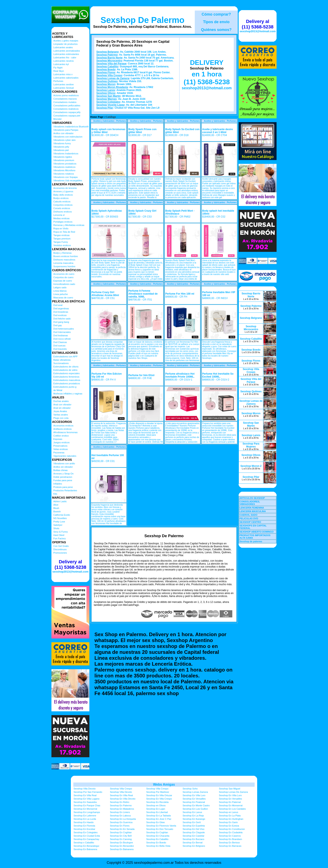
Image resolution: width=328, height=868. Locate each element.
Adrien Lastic (60, 501)
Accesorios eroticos (63, 426)
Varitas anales (61, 415)
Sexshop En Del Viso (193, 829)
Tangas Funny (61, 242)
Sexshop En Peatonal (194, 802)
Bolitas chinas (60, 470)
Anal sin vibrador (62, 408)
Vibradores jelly (61, 147)
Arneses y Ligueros (63, 191)
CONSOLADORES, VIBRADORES (250, 503)
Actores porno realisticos (66, 95)
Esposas (58, 439)
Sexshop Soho (190, 789)
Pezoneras (59, 453)
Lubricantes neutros (64, 61)
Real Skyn (59, 71)
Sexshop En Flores (120, 826)
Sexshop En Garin (228, 822)
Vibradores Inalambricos (66, 154)
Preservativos (60, 446)
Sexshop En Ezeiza (229, 826)
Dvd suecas (59, 346)
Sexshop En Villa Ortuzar (159, 795)
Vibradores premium (64, 160)
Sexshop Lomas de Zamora (113, 78)
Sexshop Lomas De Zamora (233, 792)
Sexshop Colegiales (108, 102)
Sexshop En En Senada (122, 829)
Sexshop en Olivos (156, 805)
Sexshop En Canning (121, 839)
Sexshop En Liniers (120, 812)
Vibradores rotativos (64, 174)
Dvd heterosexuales (64, 329)
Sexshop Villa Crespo (109, 75)
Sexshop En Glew (155, 822)
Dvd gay (58, 325)
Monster (58, 119)
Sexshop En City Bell (121, 836)
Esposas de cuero (63, 281)
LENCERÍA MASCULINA (253, 511)
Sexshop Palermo (107, 55)
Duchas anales (61, 401)
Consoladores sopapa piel (67, 116)
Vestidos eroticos (62, 245)
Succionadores (61, 363)
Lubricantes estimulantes (66, 54)
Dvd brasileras (61, 312)
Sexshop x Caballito (84, 843)
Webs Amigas (164, 785)
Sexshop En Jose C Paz (159, 819)
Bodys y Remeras (63, 253)
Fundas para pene (63, 480)
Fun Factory (60, 538)
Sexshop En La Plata (230, 816)
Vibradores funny (62, 143)
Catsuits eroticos (62, 202)
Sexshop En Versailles (194, 799)
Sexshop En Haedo (84, 822)
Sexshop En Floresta (84, 826)
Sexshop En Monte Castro (196, 805)
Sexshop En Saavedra (85, 802)
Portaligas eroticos (63, 222)
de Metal (58, 390)
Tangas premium (62, 239)
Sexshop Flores (106, 72)
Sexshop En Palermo (121, 805)
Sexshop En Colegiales (86, 832)
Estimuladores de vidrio (65, 370)
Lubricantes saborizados (66, 78)
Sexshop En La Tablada (159, 816)
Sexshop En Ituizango (194, 819)
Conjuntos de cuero (63, 277)
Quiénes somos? (216, 30)
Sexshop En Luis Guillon (195, 809)
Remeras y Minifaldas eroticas (69, 225)
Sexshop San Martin (108, 96)
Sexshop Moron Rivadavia (112, 87)
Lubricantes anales (63, 47)
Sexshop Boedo (106, 69)
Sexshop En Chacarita (158, 836)
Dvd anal (58, 305)
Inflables (58, 484)
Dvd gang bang (61, 322)
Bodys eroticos (61, 198)
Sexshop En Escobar (84, 829)
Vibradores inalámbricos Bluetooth (71, 127)
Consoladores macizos (65, 99)
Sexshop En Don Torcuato (160, 829)
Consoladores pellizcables (67, 105)
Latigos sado (60, 287)
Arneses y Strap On (63, 474)
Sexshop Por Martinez (158, 792)
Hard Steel (59, 535)
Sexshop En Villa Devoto (123, 799)
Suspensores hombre (64, 266)
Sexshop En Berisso (229, 843)
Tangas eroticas (61, 235)
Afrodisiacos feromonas (65, 432)
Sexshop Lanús (106, 90)
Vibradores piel (61, 150)
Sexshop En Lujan (156, 809)
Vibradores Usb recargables (68, 180)
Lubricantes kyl (61, 64)
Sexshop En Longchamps (87, 812)
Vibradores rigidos (63, 157)
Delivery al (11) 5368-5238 (70, 564)
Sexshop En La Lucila (85, 819)
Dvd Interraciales (62, 332)
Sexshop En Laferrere (85, 816)
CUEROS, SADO (248, 515)
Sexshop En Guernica (121, 822)
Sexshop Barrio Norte (109, 58)
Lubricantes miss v (63, 74)
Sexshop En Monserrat (231, 805)
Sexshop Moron (106, 84)
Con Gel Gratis (61, 546)
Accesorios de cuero (64, 274)
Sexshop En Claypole (194, 832)
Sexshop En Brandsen (231, 839)
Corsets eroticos (62, 208)
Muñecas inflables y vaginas (68, 394)
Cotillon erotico (61, 436)
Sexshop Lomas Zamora (195, 792)
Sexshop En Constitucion (232, 829)
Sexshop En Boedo (156, 843)
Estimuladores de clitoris (66, 367)
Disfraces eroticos (63, 212)
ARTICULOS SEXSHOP (252, 498)
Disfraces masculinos (64, 260)
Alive (56, 505)
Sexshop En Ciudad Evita (87, 836)
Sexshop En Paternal (230, 802)
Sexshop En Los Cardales (232, 809)
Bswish (57, 511)
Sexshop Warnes (106, 99)
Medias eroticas (61, 218)
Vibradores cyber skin (65, 140)
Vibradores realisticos (64, 167)
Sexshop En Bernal (192, 843)
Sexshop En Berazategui (86, 846)
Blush (56, 508)
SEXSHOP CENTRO (250, 522)
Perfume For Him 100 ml (180, 294)
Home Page (97, 117)
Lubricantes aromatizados (67, 51)
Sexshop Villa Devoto (85, 789)
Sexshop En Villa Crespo (159, 799)
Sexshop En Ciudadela (231, 832)
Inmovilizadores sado (64, 284)
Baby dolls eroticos (63, 195)
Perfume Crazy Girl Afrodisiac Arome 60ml (105, 294)
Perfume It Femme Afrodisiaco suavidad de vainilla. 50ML (143, 294)
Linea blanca (60, 291)
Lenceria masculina (63, 263)
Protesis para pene (63, 487)
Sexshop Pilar (105, 108)
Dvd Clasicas (60, 342)
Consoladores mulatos (65, 102)
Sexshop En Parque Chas (87, 805)
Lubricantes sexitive (64, 84)
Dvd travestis (60, 349)
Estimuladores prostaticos (67, 383)
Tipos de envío (216, 22)
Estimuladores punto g (65, 387)
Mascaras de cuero (63, 298)
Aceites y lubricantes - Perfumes (110, 121)
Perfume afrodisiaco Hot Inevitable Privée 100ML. (180, 375)
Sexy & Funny (60, 532)
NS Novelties (60, 518)
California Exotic (62, 515)
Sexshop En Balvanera (85, 849)
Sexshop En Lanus (192, 812)
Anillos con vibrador (63, 133)
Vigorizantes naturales (65, 456)
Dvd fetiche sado (62, 319)
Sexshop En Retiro (120, 802)
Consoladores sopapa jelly (67, 112)
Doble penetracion (63, 477)
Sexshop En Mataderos (122, 809)
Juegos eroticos (61, 442)
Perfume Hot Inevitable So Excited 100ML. (218, 375)
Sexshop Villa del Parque (111, 64)
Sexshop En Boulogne (121, 843)
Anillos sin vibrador (63, 467)
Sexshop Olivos (106, 93)
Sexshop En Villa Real (85, 795)
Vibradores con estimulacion (68, 137)
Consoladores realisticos (66, 109)
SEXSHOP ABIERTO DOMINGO (257, 532)
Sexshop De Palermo (142, 20)
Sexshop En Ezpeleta (194, 826)
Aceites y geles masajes (66, 41)
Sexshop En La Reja (193, 816)
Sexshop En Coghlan (121, 832)
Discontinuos (60, 549)
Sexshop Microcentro (109, 61)
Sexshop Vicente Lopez (110, 105)
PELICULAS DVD (249, 518)
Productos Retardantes (65, 490)
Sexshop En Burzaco (193, 839)
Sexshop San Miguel (230, 789)
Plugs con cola (61, 418)
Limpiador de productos (65, 44)
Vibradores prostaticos (65, 164)
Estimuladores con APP (65, 357)
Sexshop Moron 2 (251, 466)
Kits (55, 494)
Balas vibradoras (62, 360)
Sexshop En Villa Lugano (87, 799)
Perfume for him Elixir (142, 375)
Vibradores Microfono (64, 170)
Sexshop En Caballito (157, 839)
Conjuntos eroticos (63, 205)
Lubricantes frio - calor (65, 57)
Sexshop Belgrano (107, 52)
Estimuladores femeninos (66, 377)
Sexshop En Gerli (192, 822)
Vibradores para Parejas (66, 130)
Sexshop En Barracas (230, 846)
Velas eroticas (60, 449)
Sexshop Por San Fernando (88, 792)
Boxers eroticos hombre (66, 256)
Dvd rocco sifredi (62, 339)
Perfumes (58, 81)
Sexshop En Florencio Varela (161, 826)
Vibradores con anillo (64, 463)
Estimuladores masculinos (67, 380)
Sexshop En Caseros (230, 836)
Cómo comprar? (216, 14)
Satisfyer (58, 525)
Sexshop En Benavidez (122, 846)
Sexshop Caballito (107, 67)
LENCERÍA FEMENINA (252, 508)
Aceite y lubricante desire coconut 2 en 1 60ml (217, 131)
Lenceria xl (59, 215)
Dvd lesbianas (61, 335)
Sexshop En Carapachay (86, 839)
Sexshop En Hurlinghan (231, 819)
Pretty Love (59, 522)
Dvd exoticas (60, 315)
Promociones (60, 553)
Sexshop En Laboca (120, 816)
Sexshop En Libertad (157, 812)
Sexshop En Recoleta (157, 802)
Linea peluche (61, 294)
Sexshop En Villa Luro (194, 795)
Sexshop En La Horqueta (123, 819)
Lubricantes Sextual (64, 88)
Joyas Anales (60, 411)
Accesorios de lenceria (65, 188)
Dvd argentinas (61, 308)
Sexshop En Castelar (193, 836)
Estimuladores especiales (67, 373)
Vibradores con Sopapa (65, 177)
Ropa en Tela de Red (64, 232)
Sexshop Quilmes (107, 81)
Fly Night (58, 68)
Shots (56, 528)
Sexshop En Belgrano (194, 846)
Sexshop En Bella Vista (158, 846)
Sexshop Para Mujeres (251, 445)
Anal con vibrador (62, 405)
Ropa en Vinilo (61, 228)
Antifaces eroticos (63, 429)
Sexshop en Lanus (229, 812)
